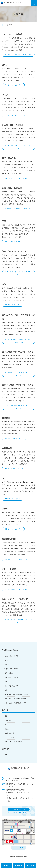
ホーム (4, 25)
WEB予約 (19, 865)
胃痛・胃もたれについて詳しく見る (16, 178)
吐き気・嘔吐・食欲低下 (12, 669)
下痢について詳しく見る (13, 242)
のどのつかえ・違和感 (11, 656)
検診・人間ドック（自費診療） (14, 742)
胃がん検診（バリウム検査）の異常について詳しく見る (19, 374)
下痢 (6, 682)
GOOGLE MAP (18, 848)
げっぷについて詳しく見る (13, 115)
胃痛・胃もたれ (9, 673)
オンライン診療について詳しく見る (16, 589)
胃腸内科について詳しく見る (14, 438)
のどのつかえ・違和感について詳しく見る (18, 55)
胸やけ (7, 660)
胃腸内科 (7, 716)
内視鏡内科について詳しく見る (15, 469)
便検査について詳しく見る (13, 529)
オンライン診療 (9, 737)
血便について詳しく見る (13, 305)
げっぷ (7, 665)
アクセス (30, 865)
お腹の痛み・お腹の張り (12, 677)
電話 (7, 865)
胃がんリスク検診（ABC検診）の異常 (16, 694)
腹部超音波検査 (9, 733)
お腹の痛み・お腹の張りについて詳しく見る (19, 210)
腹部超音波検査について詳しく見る (16, 559)
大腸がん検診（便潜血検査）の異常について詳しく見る (19, 407)
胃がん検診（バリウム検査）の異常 (15, 699)
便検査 (7, 729)
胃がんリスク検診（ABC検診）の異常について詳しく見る (19, 341)
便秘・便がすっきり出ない (13, 686)
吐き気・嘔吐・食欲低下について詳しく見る (19, 147)
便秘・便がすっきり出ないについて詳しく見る (19, 273)
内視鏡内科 (8, 720)
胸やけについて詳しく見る (13, 85)
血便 (6, 690)
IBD (6, 725)
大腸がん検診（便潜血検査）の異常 (15, 703)
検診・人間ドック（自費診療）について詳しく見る (19, 621)
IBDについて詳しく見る (12, 499)
